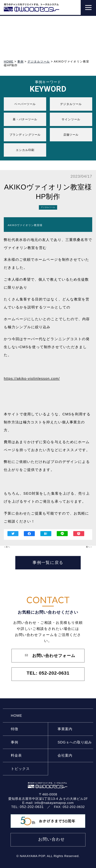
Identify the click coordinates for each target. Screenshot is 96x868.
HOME (16, 716)
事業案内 (65, 729)
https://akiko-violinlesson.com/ (32, 379)
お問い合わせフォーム (54, 656)
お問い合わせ (52, 839)
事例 (14, 742)
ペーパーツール (25, 104)
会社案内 (65, 755)
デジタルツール (71, 104)
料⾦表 (16, 755)
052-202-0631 (32, 807)
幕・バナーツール (25, 119)
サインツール (71, 119)
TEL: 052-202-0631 (48, 673)
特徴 (14, 729)
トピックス (20, 769)
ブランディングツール (25, 135)
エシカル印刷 (25, 150)
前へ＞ (89, 547)
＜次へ (7, 547)
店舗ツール (71, 135)
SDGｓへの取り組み (75, 742)
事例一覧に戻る (48, 562)
